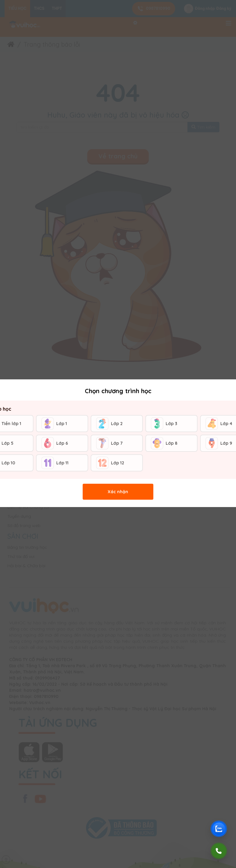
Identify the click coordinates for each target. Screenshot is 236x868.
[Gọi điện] (219, 851)
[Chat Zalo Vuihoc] (219, 829)
